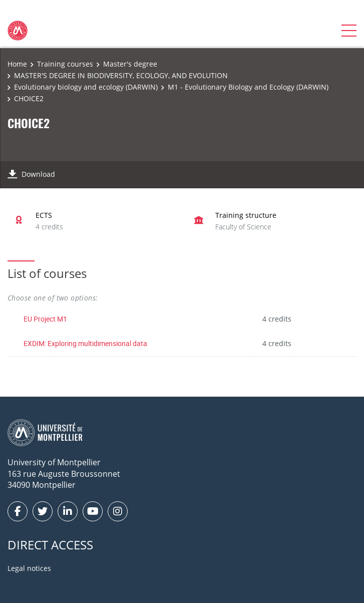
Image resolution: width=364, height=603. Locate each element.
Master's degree (130, 64)
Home (17, 64)
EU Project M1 (45, 319)
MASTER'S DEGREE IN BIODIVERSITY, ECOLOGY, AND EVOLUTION (121, 75)
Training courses (65, 64)
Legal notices (29, 568)
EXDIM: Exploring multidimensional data (85, 343)
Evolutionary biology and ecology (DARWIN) (86, 87)
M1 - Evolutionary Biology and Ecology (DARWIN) (248, 87)
